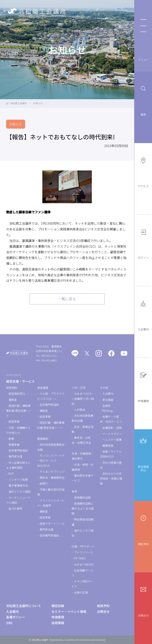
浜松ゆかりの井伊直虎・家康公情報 (111, 478)
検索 (143, 100)
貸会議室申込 (143, 454)
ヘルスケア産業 (112, 440)
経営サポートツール (52, 524)
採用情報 (58, 623)
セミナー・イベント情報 (69, 611)
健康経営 (108, 446)
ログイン (143, 243)
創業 (11, 439)
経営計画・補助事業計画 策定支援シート (19, 411)
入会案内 (143, 315)
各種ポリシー (16, 617)
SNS (9, 623)
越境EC (44, 483)
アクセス (143, 172)
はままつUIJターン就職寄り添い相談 (83, 399)
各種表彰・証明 (112, 428)
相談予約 (143, 529)
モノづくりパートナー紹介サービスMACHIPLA (51, 460)
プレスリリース (84, 552)
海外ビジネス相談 (20, 492)
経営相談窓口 (17, 394)
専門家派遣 (15, 456)
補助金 (13, 400)
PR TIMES (80, 558)
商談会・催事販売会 (52, 477)
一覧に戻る (67, 299)
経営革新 (14, 422)
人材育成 (80, 410)
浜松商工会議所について (24, 606)
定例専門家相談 (18, 451)
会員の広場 (81, 592)
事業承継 (14, 445)
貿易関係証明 (82, 498)
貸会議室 (108, 400)
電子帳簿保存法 (18, 485)
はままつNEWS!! (84, 564)
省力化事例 (15, 508)
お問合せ (143, 601)
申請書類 (143, 386)
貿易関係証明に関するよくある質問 (83, 508)
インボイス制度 (18, 479)
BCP (11, 474)
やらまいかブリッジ (52, 472)
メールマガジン (112, 434)
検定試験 (58, 606)
